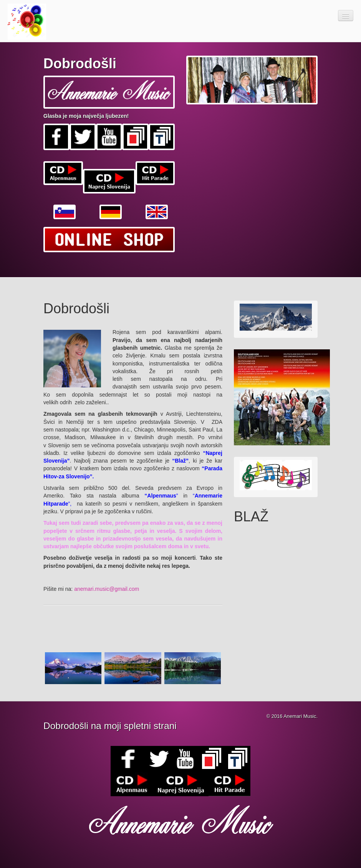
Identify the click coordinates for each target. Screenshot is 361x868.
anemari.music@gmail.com (107, 589)
